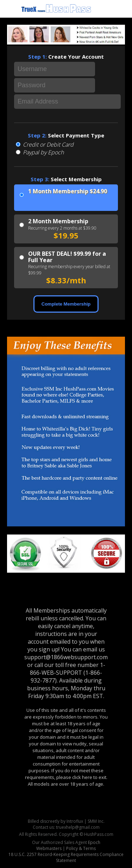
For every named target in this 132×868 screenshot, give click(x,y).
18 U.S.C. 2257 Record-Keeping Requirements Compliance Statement (66, 857)
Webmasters (49, 848)
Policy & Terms (81, 848)
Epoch (94, 842)
